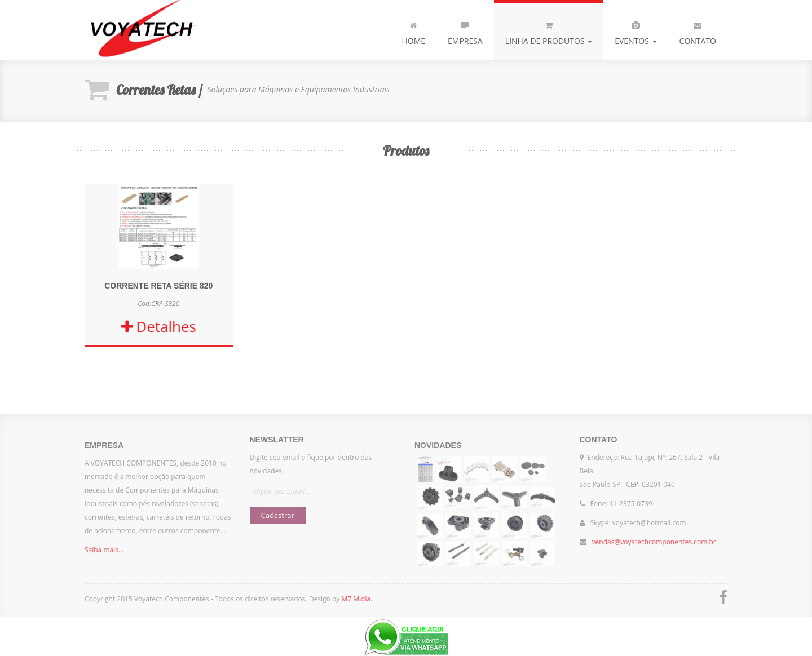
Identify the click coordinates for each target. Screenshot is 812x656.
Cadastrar (278, 512)
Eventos (636, 31)
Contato (698, 31)
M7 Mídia (356, 599)
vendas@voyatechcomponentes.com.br (654, 538)
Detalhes (159, 327)
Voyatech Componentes (141, 30)
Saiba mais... (104, 553)
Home (413, 31)
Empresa (465, 31)
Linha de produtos (549, 31)
